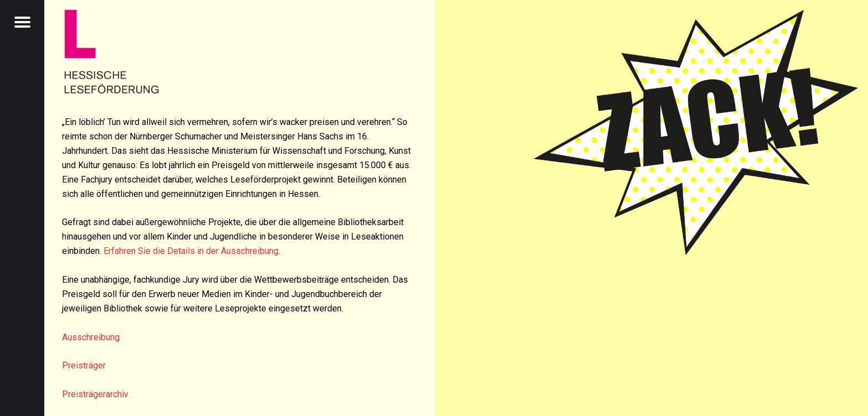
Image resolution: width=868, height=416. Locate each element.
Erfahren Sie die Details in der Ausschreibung (191, 251)
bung (110, 337)
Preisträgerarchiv (95, 394)
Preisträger (84, 365)
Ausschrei (81, 337)
